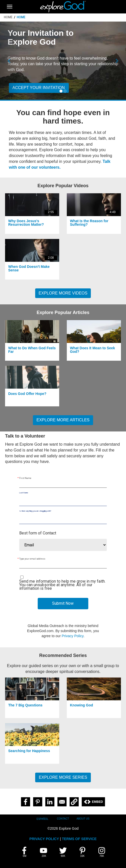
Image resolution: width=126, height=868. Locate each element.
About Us (83, 819)
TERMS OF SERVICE (79, 839)
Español (43, 819)
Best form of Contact (38, 533)
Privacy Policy (73, 636)
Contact (63, 819)
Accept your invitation (39, 88)
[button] (9, 61)
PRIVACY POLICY (44, 839)
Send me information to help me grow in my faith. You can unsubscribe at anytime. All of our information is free (62, 585)
